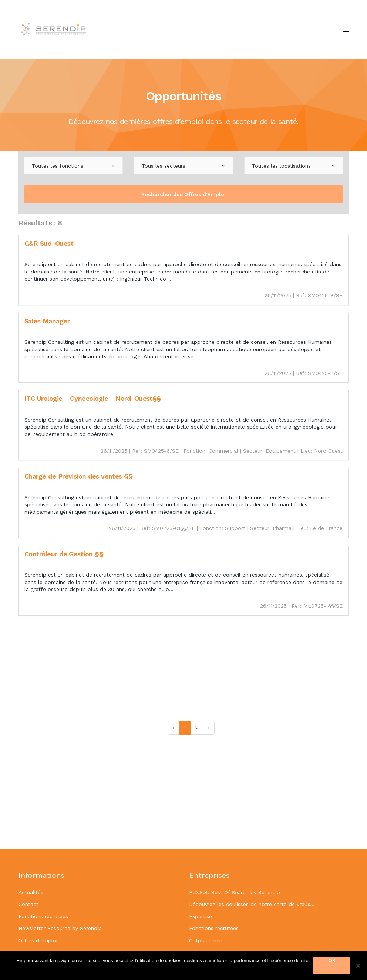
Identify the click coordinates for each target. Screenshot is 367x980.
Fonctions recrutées (43, 916)
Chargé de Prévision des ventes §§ (78, 476)
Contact (28, 904)
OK (332, 960)
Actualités (31, 892)
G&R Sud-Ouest (49, 243)
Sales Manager (47, 321)
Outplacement (207, 940)
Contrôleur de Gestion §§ (64, 554)
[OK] (358, 966)
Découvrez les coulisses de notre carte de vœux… (252, 904)
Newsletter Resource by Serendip (60, 928)
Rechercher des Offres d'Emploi (183, 194)
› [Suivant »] (209, 727)
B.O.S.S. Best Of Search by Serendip (235, 892)
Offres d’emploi (38, 940)
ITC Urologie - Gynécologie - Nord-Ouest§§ (93, 398)
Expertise (201, 916)
